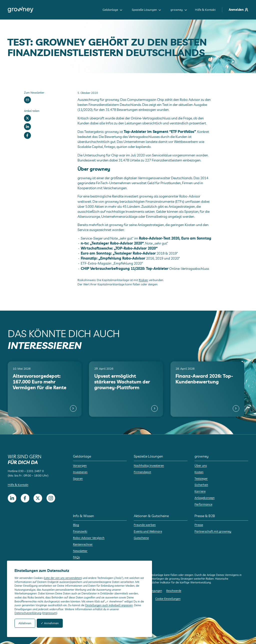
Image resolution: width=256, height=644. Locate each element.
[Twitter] (27, 118)
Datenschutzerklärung (28, 613)
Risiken (143, 280)
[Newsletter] (27, 100)
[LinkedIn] (27, 127)
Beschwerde (174, 591)
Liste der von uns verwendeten (63, 578)
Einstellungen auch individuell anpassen (109, 605)
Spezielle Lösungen (146, 10)
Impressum (50, 613)
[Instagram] (51, 498)
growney (179, 10)
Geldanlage (112, 10)
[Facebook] (27, 135)
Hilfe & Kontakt (205, 10)
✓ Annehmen (50, 623)
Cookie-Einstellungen (168, 599)
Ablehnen (25, 623)
